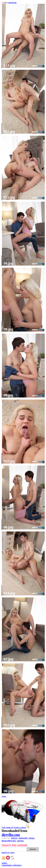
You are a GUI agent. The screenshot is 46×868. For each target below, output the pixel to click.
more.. (4, 796)
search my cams (8, 853)
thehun (14, 838)
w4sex (31, 838)
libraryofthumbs (9, 841)
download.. (13, 3)
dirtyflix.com (11, 835)
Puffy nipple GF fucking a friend (16, 828)
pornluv (20, 841)
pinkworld (23, 838)
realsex (4, 863)
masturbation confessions (12, 865)
